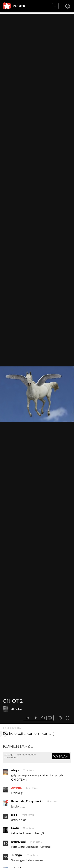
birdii (15, 830)
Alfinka (16, 709)
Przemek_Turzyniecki (27, 803)
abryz (15, 772)
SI (6, 818)
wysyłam (61, 756)
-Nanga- (17, 857)
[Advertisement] (37, 51)
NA (6, 859)
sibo (14, 816)
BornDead (18, 843)
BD (6, 845)
